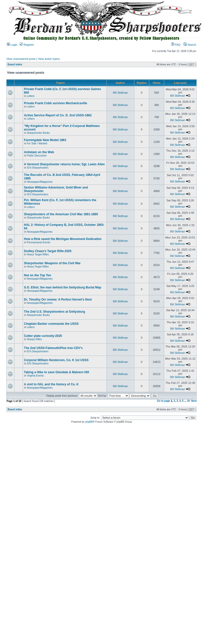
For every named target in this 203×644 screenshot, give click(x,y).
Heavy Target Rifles (38, 254)
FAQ (176, 45)
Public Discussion (37, 156)
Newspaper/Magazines (40, 182)
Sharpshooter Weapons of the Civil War (52, 263)
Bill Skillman (120, 93)
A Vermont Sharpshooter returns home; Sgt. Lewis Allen (64, 164)
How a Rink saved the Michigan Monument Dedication (63, 239)
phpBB (89, 422)
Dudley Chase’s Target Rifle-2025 (48, 251)
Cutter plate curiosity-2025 (43, 336)
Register (27, 45)
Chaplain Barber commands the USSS (51, 324)
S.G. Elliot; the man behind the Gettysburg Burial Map (63, 287)
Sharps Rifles (34, 339)
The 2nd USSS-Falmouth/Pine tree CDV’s (53, 348)
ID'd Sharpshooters (37, 168)
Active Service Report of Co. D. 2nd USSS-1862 (58, 115)
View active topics (49, 59)
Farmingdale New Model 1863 (45, 140)
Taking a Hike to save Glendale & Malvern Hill (57, 372)
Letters (31, 96)
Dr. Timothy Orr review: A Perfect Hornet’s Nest (58, 300)
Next (194, 401)
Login (12, 45)
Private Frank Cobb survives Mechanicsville (56, 103)
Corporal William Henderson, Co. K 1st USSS (56, 360)
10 (188, 401)
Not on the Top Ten (38, 275)
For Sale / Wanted (37, 143)
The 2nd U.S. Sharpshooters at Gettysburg (55, 312)
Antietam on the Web (39, 152)
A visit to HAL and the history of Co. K (51, 384)
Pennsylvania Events (39, 242)
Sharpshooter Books (38, 133)
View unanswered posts (21, 59)
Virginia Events (35, 376)
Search (190, 45)
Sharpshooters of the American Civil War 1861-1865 (61, 214)
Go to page (164, 401)
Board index (15, 64)
